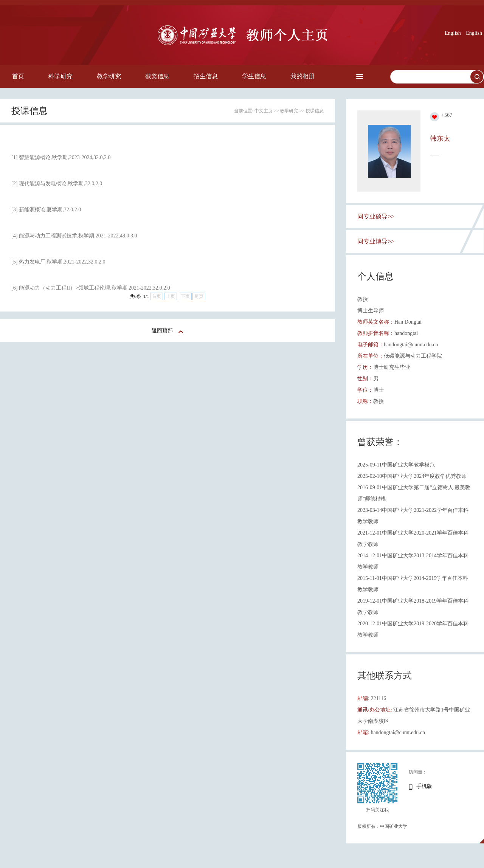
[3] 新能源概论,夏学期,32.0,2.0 (46, 210)
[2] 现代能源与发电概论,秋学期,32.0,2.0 (57, 184)
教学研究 (109, 76)
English (453, 33)
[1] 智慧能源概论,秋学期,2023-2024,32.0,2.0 (61, 157)
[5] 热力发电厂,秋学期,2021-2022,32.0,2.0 (58, 262)
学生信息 (254, 76)
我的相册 (302, 76)
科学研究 (60, 76)
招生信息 (206, 76)
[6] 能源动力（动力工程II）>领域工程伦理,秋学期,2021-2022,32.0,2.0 (91, 288)
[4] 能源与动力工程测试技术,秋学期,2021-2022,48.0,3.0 (74, 236)
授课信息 (315, 111)
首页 (18, 76)
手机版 (424, 786)
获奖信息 (157, 76)
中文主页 (264, 111)
